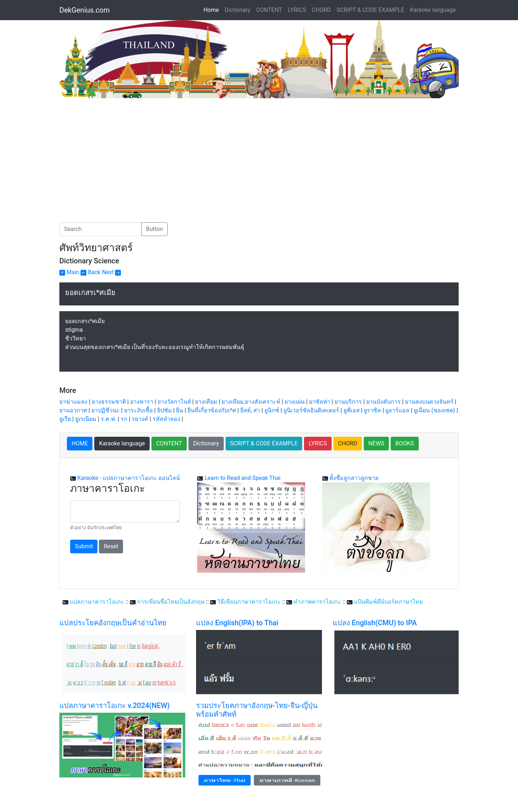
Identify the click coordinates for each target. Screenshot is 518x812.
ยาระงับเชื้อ (138, 410)
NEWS (376, 443)
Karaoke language (433, 10)
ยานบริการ (348, 402)
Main (69, 272)
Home (212, 9)
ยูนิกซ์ (272, 410)
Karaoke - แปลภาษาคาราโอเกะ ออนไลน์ (129, 478)
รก (124, 419)
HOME (80, 443)
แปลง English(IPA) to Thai (237, 623)
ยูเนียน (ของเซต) (434, 410)
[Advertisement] (120, 152)
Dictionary (237, 10)
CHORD (321, 10)
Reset (111, 546)
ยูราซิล (372, 410)
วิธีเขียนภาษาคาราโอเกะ (249, 602)
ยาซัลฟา (320, 402)
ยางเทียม (206, 402)
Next (111, 272)
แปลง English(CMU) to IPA (375, 623)
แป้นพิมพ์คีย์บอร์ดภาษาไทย (388, 602)
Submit (84, 546)
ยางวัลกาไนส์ (174, 402)
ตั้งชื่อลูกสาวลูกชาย (354, 478)
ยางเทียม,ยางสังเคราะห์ (251, 402)
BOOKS (405, 443)
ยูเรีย (65, 419)
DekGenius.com (85, 10)
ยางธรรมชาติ (109, 402)
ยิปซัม (165, 410)
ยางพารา (142, 402)
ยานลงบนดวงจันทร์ (429, 402)
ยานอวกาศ (73, 410)
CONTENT (269, 10)
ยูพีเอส (352, 410)
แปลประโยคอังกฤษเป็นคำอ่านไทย (113, 623)
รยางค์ (140, 419)
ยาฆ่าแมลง (73, 402)
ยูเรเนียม (86, 419)
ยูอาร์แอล (397, 410)
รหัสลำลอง (166, 419)
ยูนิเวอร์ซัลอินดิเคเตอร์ (311, 410)
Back (90, 272)
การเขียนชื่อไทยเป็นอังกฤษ (171, 602)
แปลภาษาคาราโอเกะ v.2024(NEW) (115, 706)
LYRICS (297, 10)
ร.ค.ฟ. (109, 419)
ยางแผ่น (295, 402)
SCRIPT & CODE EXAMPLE (371, 10)
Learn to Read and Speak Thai (242, 478)
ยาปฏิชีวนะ (106, 410)
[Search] (101, 229)
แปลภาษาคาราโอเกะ (97, 602)
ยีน (180, 410)
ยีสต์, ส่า (250, 410)
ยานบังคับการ (383, 402)
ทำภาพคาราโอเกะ (317, 602)
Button (155, 229)
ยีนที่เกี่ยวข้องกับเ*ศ (212, 410)
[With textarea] (125, 512)
